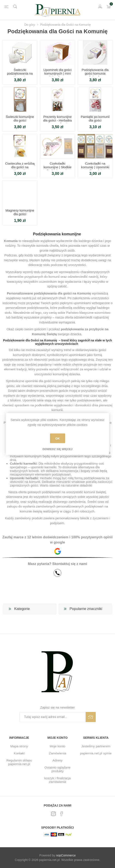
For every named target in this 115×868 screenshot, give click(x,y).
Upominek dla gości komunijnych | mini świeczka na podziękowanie (58, 75)
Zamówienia (58, 753)
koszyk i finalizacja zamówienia (57, 780)
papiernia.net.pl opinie (96, 753)
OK (57, 438)
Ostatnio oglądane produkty (57, 769)
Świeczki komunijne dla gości (20, 119)
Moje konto (57, 746)
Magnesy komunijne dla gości (20, 212)
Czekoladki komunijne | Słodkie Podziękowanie (57, 167)
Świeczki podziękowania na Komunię (20, 73)
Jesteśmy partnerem (96, 746)
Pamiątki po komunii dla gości (95, 119)
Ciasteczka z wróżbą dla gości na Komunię (20, 167)
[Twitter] (53, 814)
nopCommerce (66, 855)
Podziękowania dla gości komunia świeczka (95, 73)
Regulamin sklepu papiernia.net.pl (19, 762)
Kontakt (19, 753)
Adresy (58, 760)
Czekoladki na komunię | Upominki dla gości (95, 167)
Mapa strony (19, 746)
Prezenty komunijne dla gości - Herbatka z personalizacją (57, 120)
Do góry (30, 25)
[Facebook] (62, 814)
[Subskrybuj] (53, 717)
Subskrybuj (91, 717)
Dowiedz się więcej (57, 449)
